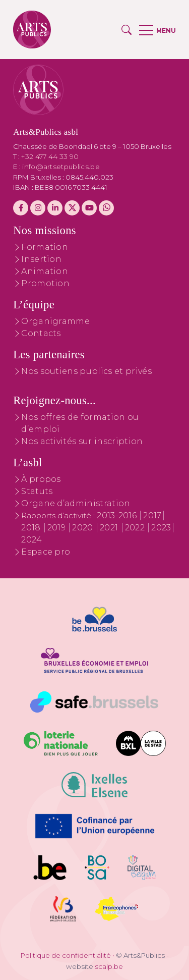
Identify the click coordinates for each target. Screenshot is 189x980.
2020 (84, 528)
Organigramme (55, 321)
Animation (45, 271)
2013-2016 (118, 515)
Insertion (41, 259)
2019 (58, 528)
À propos (41, 479)
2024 (31, 540)
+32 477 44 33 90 (50, 156)
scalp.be (109, 966)
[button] (127, 30)
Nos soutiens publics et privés (86, 371)
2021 (110, 528)
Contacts (41, 333)
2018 (32, 528)
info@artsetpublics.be (61, 167)
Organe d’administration (76, 503)
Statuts (37, 491)
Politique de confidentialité (66, 955)
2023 (161, 528)
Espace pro (46, 552)
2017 (152, 515)
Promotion (45, 283)
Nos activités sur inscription (82, 441)
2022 (136, 528)
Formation (45, 247)
